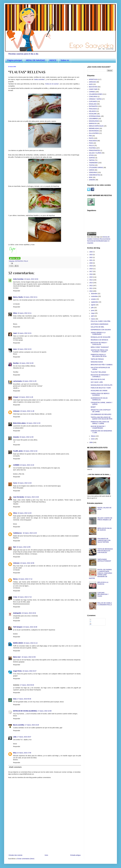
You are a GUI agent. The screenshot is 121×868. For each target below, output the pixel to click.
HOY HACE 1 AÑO (97, 382)
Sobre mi (65, 60)
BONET (93, 407)
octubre (94, 299)
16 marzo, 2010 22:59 (29, 657)
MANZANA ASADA (97, 362)
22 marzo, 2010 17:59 (24, 753)
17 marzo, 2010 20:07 (24, 737)
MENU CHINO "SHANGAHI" (100, 347)
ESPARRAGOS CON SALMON (101, 330)
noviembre (95, 296)
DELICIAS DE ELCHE (98, 379)
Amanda (16, 437)
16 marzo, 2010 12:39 (26, 437)
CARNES (92, 92)
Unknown (16, 411)
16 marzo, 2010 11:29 (29, 381)
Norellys (16, 363)
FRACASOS (93, 109)
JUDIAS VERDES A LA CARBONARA (98, 333)
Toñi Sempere (18, 627)
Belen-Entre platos (19, 423)
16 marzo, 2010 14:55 (23, 547)
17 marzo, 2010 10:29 (32, 725)
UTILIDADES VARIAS (96, 168)
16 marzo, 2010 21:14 (30, 643)
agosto (93, 305)
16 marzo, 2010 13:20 (25, 483)
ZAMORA (92, 180)
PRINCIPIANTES (94, 150)
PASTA (91, 138)
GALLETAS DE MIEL (97, 327)
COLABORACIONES (96, 94)
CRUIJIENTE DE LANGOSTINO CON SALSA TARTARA (104, 540)
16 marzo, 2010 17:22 (25, 597)
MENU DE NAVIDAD (36, 60)
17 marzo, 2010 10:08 (45, 711)
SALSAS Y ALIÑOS (95, 153)
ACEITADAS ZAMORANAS (100, 324)
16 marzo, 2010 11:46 (26, 397)
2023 (91, 255)
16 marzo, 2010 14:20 (25, 513)
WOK (91, 177)
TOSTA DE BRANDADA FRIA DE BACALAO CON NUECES (105, 551)
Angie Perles (17, 671)
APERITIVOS (93, 79)
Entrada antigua (75, 855)
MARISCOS (93, 123)
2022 (91, 257)
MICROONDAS (94, 131)
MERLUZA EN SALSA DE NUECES (104, 529)
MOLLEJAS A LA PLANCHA (103, 583)
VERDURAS (93, 172)
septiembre (95, 302)
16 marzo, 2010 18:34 (29, 613)
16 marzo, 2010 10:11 (30, 297)
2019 (91, 266)
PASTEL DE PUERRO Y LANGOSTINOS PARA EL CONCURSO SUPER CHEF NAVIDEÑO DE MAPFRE (101, 574)
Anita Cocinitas (18, 279)
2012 (91, 286)
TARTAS (92, 160)
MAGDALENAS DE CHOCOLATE (102, 385)
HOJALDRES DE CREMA (99, 391)
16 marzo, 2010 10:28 (26, 363)
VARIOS (92, 170)
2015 (91, 277)
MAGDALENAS (94, 121)
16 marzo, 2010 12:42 (30, 451)
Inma (15, 699)
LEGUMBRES (94, 119)
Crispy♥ (16, 397)
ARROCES (93, 82)
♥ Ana (15, 597)
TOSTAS (92, 165)
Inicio (46, 855)
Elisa (15, 753)
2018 (91, 269)
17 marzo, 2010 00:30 (27, 685)
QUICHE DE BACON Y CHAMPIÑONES (98, 427)
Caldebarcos (18, 533)
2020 (91, 263)
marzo (93, 319)
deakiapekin (17, 613)
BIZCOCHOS (93, 87)
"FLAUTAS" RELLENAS (98, 372)
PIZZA (91, 143)
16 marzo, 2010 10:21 (25, 333)
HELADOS (92, 111)
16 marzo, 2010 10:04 (31, 279)
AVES (91, 84)
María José (17, 657)
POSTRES (92, 148)
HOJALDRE (93, 114)
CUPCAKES (93, 101)
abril (93, 316)
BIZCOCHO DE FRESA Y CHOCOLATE (99, 344)
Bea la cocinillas (19, 725)
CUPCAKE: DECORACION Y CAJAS (103, 594)
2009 (91, 442)
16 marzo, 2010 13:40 (32, 497)
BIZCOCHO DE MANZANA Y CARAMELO (100, 376)
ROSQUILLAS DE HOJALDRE (101, 337)
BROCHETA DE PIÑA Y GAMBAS (102, 365)
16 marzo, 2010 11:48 (27, 411)
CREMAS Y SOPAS (95, 99)
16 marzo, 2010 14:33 (30, 533)
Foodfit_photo (18, 451)
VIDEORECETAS (95, 175)
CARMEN (16, 465)
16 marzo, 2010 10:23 (24, 349)
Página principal (14, 60)
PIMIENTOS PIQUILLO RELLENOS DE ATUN (99, 355)
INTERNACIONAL (95, 116)
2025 (91, 252)
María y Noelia (18, 297)
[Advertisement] (45, 838)
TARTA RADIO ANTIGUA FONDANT (104, 560)
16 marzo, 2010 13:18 (27, 465)
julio (93, 308)
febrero (94, 436)
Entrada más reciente (16, 855)
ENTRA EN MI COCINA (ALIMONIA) (25, 711)
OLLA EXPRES (94, 133)
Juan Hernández (19, 497)
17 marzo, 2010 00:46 (24, 699)
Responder (17, 291)
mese (15, 349)
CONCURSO (93, 97)
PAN (90, 136)
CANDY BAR (93, 89)
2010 (91, 291)
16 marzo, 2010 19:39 (30, 627)
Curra (15, 483)
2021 (91, 260)
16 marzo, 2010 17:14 (25, 579)
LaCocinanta (17, 381)
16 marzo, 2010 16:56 (27, 563)
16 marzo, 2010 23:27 (29, 671)
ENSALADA (93, 104)
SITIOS (91, 155)
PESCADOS (93, 141)
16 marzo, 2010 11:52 (33, 423)
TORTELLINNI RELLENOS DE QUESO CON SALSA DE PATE (102, 418)
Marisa (15, 579)
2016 (91, 274)
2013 (91, 283)
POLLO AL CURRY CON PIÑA (101, 321)
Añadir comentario (15, 767)
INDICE (53, 60)
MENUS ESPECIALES (96, 126)
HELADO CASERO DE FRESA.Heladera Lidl (105, 519)
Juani (15, 333)
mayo (93, 313)
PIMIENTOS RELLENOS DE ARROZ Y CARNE (100, 423)
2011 (91, 288)
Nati (14, 547)
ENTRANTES (19, 261)
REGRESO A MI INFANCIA (99, 340)
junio (93, 310)
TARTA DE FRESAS (97, 359)
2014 (91, 280)
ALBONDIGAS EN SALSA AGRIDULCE (99, 399)
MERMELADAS (94, 128)
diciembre (94, 294)
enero (93, 439)
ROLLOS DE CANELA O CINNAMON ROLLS (105, 604)
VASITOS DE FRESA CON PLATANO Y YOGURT (99, 351)
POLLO (26, 261)
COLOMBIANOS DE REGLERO (101, 414)
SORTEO (92, 158)
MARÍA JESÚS (18, 643)
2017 (91, 271)
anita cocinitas (39, 79)
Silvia (15, 313)
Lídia (15, 737)
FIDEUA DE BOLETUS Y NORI (101, 388)
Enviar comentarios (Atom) (26, 859)
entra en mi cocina (52, 84)
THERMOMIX (93, 163)
